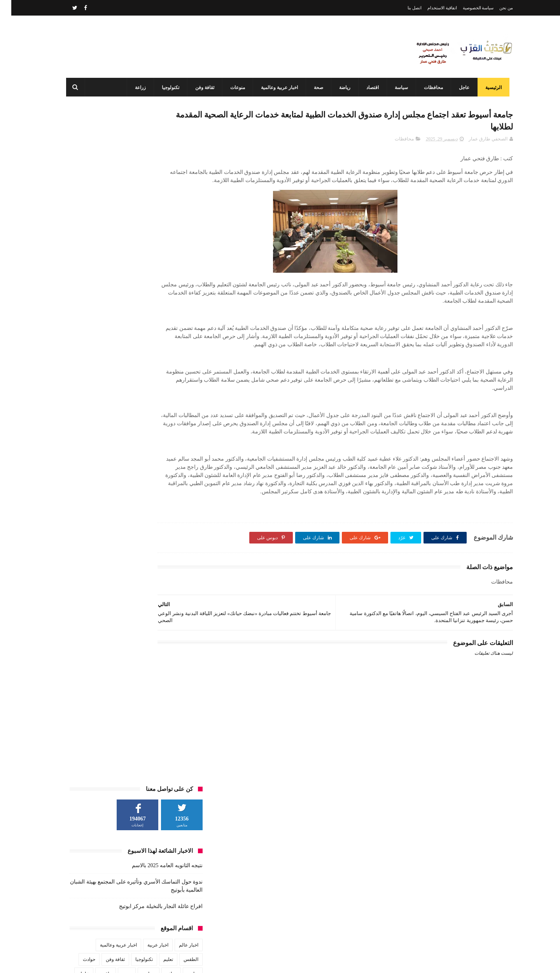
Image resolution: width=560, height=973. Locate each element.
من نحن (495, 8)
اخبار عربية (147, 270)
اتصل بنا (403, 8)
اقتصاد (365, 88)
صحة (311, 88)
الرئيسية (486, 88)
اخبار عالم (177, 270)
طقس (94, 299)
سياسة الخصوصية (467, 8)
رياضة (337, 88)
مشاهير (134, 314)
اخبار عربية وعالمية (272, 88)
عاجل (456, 88)
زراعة (133, 88)
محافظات (426, 88)
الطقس (180, 285)
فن (184, 314)
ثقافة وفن (197, 88)
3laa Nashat (375, 961)
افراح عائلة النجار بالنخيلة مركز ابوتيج (150, 232)
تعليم (157, 285)
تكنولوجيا (163, 88)
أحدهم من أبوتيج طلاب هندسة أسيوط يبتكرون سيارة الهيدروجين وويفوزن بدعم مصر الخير (265, 927)
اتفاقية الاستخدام (431, 8)
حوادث (78, 285)
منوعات (230, 88)
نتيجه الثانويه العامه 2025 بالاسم (156, 191)
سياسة (394, 88)
